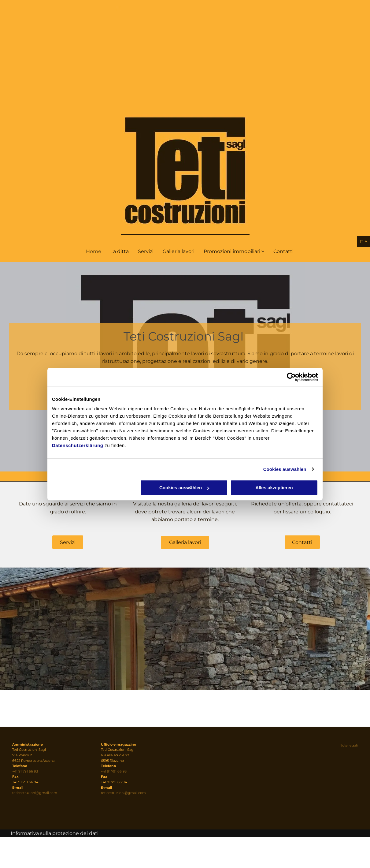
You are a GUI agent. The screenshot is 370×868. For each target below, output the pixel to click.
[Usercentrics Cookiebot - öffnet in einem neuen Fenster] (291, 377)
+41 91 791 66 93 (25, 771)
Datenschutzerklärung (78, 445)
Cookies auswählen (285, 469)
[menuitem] (94, 251)
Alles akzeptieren (274, 488)
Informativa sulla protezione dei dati (55, 833)
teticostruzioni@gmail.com (35, 793)
